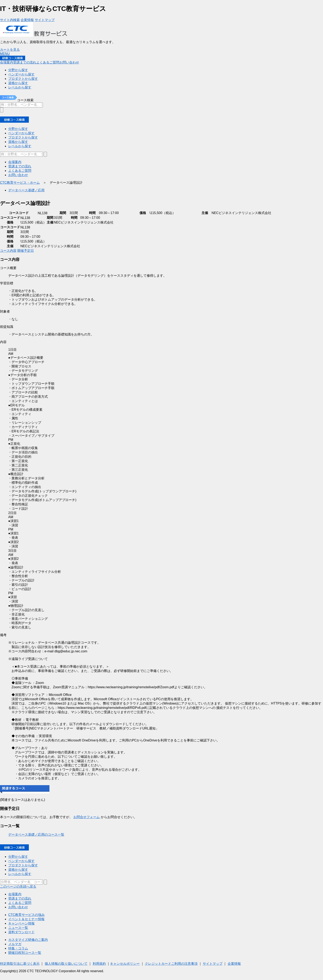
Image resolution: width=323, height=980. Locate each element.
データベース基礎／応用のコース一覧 (36, 835)
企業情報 (234, 964)
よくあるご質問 (20, 903)
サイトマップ (213, 964)
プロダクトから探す (23, 865)
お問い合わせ (18, 907)
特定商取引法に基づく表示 (20, 964)
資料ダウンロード (21, 932)
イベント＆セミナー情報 (26, 919)
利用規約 (99, 964)
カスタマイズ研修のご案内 (28, 940)
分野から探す (18, 857)
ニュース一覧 (18, 928)
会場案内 (15, 894)
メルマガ (15, 944)
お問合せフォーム (87, 817)
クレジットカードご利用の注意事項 (171, 964)
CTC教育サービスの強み (26, 915)
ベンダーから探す (21, 861)
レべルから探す (20, 874)
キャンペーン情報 (21, 923)
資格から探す (18, 870)
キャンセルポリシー (125, 964)
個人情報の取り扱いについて (66, 964)
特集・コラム (18, 948)
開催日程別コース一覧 (25, 953)
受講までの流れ (20, 898)
